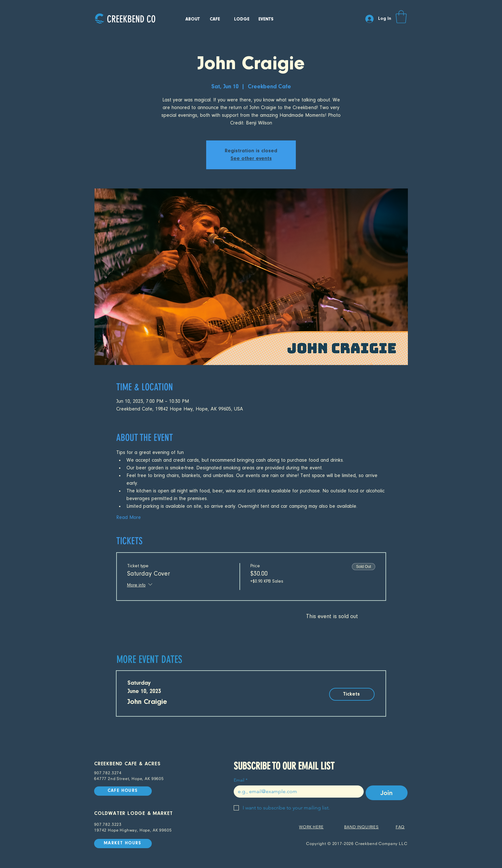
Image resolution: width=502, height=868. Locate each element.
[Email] (297, 792)
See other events (251, 159)
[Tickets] (352, 694)
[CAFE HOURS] (123, 791)
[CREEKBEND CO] (131, 19)
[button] (401, 17)
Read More (129, 518)
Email (241, 780)
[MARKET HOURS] (123, 844)
